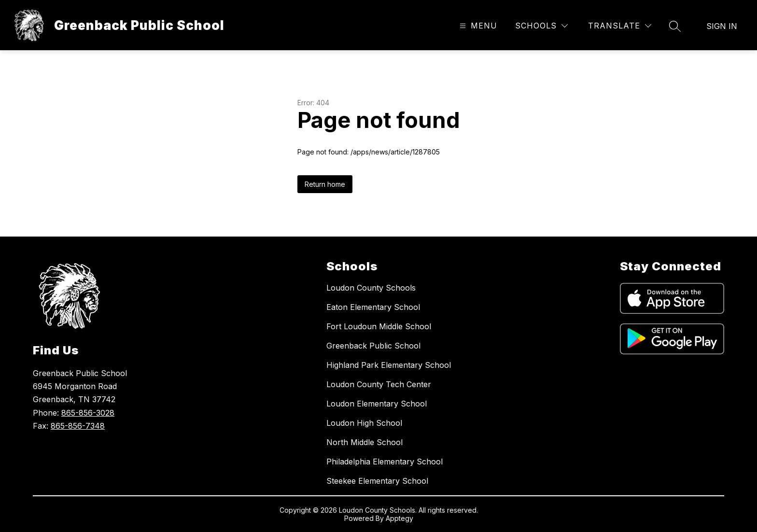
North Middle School (364, 442)
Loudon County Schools (371, 288)
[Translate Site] (620, 26)
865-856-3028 (88, 413)
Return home (325, 184)
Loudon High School (364, 423)
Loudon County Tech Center (379, 384)
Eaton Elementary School (373, 307)
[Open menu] (477, 26)
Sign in (722, 26)
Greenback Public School (373, 346)
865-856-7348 (78, 426)
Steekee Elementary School (377, 481)
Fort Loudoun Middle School (379, 326)
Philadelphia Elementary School (385, 462)
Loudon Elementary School (377, 404)
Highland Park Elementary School (389, 365)
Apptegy (400, 518)
